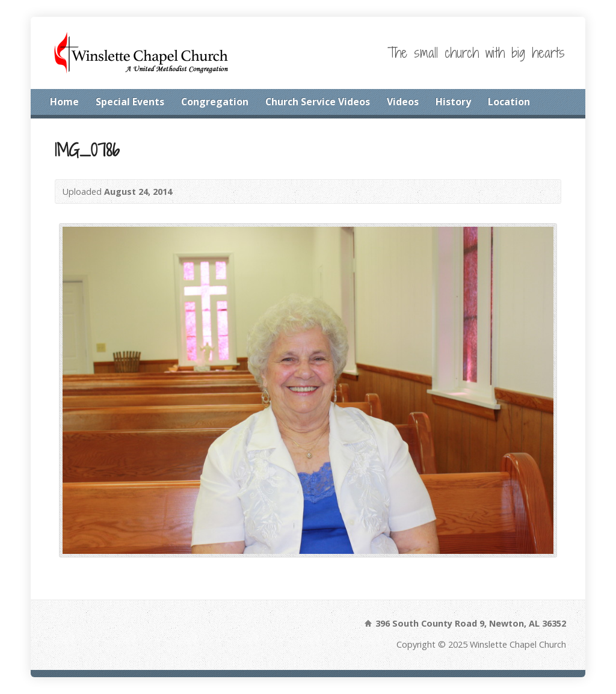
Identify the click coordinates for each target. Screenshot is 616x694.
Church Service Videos (318, 102)
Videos (403, 102)
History (453, 102)
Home (64, 102)
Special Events (130, 102)
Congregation (215, 102)
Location (509, 102)
